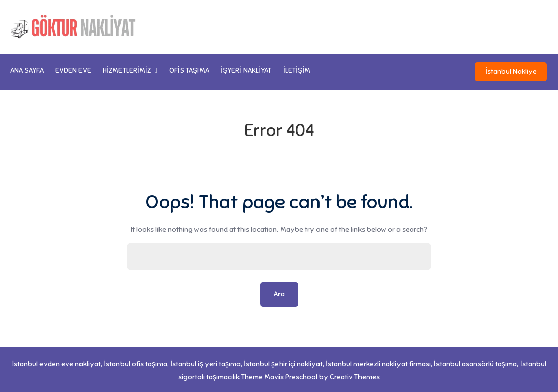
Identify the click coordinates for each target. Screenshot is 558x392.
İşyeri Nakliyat (246, 71)
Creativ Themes (355, 375)
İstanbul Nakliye (512, 71)
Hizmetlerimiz (127, 71)
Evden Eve (73, 71)
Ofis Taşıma (189, 71)
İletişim (297, 71)
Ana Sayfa (27, 71)
